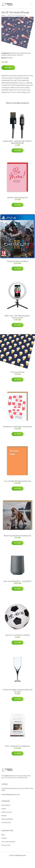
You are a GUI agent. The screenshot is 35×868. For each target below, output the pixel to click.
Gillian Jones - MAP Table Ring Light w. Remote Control (17, 317)
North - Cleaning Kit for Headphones (17, 746)
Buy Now (8, 68)
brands (4, 55)
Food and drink (6, 823)
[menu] (32, 4)
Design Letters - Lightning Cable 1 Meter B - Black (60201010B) (18, 142)
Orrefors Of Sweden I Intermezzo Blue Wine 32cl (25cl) (18, 691)
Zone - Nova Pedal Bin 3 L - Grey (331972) (17, 581)
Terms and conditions (8, 842)
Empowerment (15, 53)
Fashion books (11, 55)
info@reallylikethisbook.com (11, 794)
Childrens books (25, 53)
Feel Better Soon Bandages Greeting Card (18, 427)
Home (3, 15)
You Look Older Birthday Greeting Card (17, 481)
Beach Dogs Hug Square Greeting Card (17, 536)
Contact (4, 838)
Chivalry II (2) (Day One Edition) (17, 261)
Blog (3, 835)
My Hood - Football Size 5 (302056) (17, 635)
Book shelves (6, 805)
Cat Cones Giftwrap (17, 372)
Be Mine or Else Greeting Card (17, 198)
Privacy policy (6, 845)
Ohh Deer (20, 55)
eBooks (4, 816)
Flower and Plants (7, 819)
